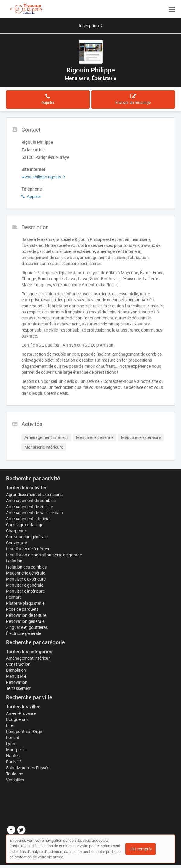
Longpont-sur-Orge (24, 732)
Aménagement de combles (31, 501)
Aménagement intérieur (28, 519)
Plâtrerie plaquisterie (25, 603)
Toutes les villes (23, 707)
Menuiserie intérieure (25, 591)
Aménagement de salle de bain (34, 513)
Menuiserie (16, 676)
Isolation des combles (26, 567)
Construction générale (27, 537)
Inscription (91, 26)
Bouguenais (17, 719)
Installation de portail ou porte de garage (44, 555)
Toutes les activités (27, 488)
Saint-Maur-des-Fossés (28, 768)
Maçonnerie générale (26, 573)
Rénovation (17, 682)
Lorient (13, 738)
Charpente (16, 531)
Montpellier (16, 750)
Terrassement (19, 688)
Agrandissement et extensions (34, 495)
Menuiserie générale (25, 585)
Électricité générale (24, 633)
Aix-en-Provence (21, 713)
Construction (18, 664)
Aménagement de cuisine (29, 507)
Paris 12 (14, 762)
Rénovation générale (25, 621)
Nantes (13, 756)
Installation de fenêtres (27, 549)
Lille (10, 725)
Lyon (11, 744)
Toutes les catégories (29, 652)
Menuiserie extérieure (26, 579)
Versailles (15, 780)
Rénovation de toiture (26, 615)
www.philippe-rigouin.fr (43, 177)
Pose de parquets (22, 609)
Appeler (31, 197)
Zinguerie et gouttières (27, 627)
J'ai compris (141, 849)
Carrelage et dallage (25, 525)
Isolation (14, 561)
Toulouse (15, 774)
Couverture (16, 543)
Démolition (16, 670)
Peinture (14, 597)
